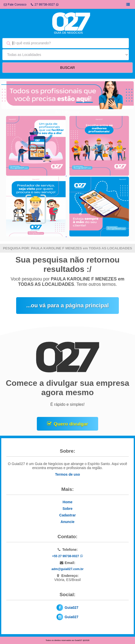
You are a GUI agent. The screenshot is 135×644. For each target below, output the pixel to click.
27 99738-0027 (45, 5)
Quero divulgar (71, 424)
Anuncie (67, 522)
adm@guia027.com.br (67, 569)
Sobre (68, 509)
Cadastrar (67, 515)
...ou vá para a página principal (67, 305)
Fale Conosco (15, 5)
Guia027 (71, 608)
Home (67, 502)
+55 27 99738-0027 (67, 556)
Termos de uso (67, 474)
